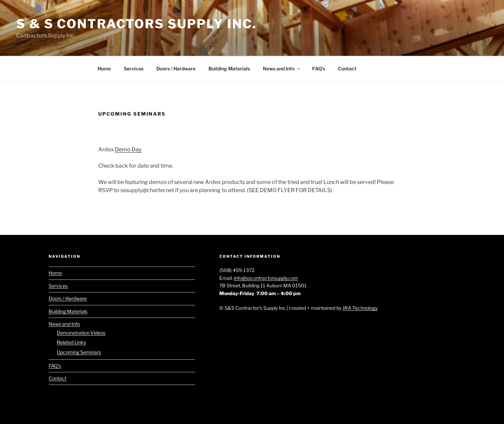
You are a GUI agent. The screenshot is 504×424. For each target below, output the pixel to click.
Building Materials (229, 69)
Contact (347, 69)
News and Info (282, 69)
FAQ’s (319, 69)
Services (134, 69)
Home (104, 69)
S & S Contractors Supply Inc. (137, 24)
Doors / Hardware (176, 69)
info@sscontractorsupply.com (266, 278)
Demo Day (128, 149)
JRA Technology (360, 308)
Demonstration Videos (81, 333)
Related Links (71, 342)
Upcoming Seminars (79, 352)
